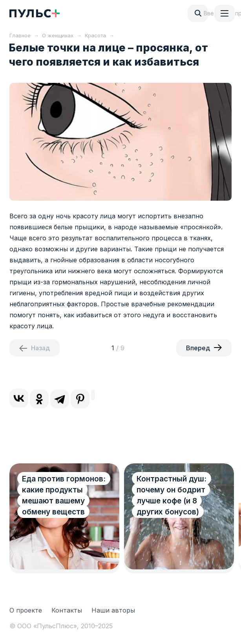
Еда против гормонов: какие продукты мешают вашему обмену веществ (64, 495)
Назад (40, 348)
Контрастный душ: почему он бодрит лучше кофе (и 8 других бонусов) (172, 495)
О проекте (26, 610)
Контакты (67, 610)
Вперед (198, 348)
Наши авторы (113, 610)
